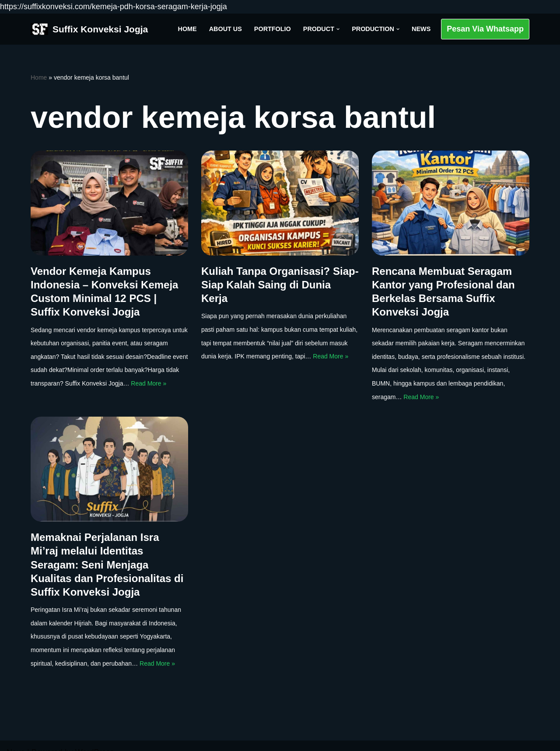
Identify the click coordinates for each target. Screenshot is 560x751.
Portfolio (273, 29)
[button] (338, 29)
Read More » (149, 383)
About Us (226, 29)
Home (187, 29)
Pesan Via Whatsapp (485, 29)
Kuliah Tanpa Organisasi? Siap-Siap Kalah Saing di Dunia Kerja (280, 285)
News (421, 29)
